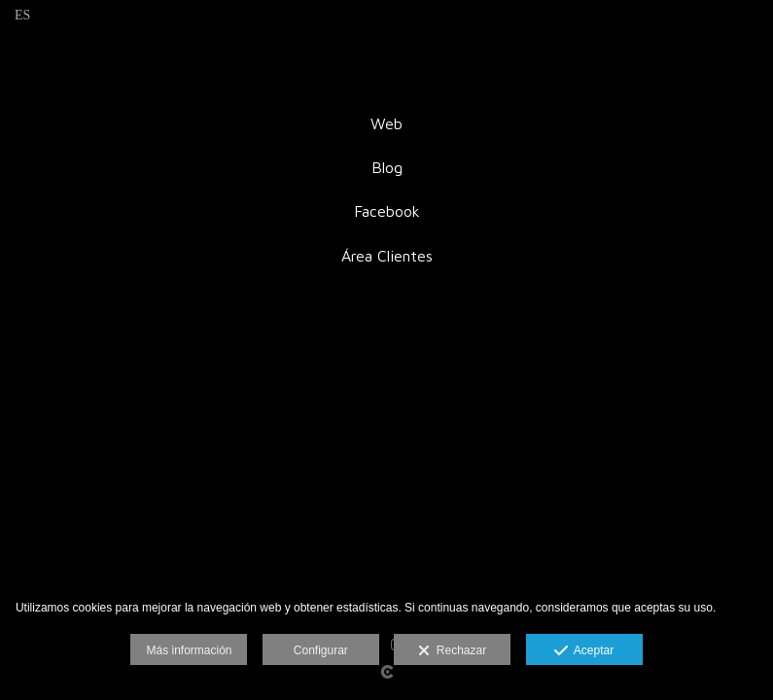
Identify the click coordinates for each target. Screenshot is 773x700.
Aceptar (584, 651)
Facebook (387, 211)
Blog (387, 167)
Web (386, 123)
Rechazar (452, 651)
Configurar (321, 650)
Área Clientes (387, 256)
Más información (189, 650)
